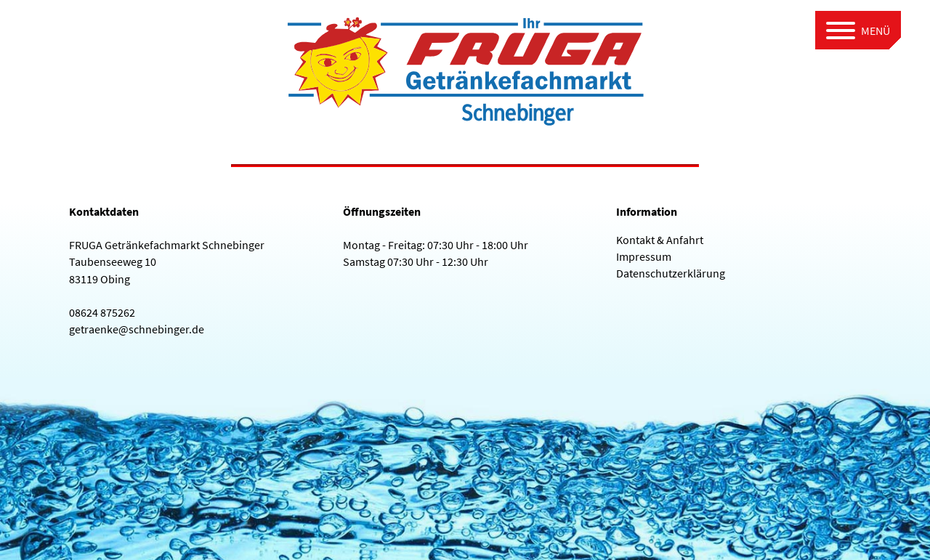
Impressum (644, 256)
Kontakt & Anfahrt (660, 240)
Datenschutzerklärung (671, 273)
